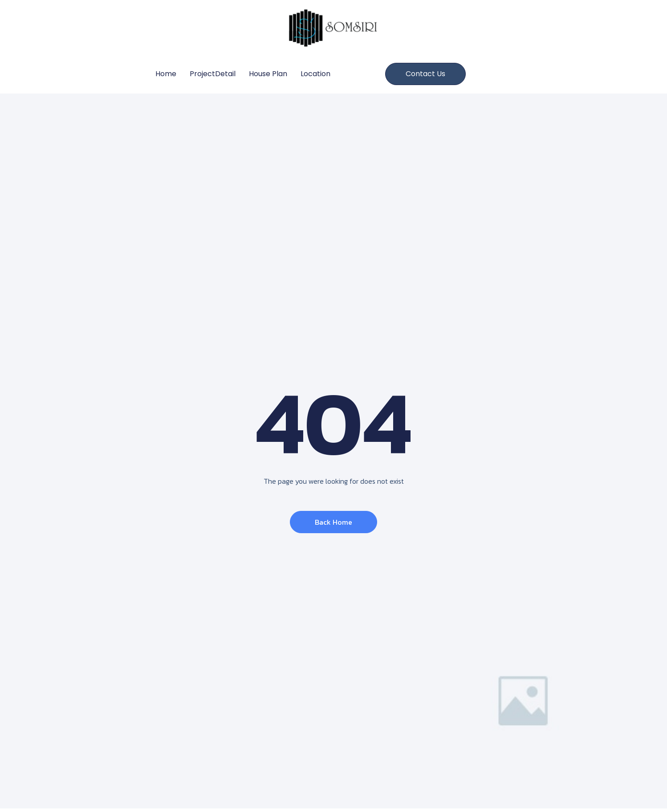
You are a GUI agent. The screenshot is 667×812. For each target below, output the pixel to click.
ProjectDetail (213, 74)
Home (166, 74)
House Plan (268, 74)
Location (315, 74)
